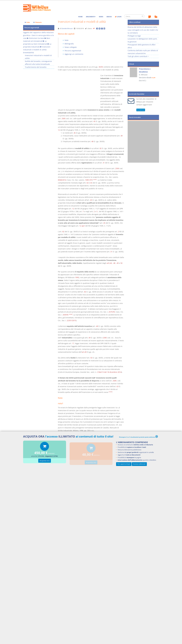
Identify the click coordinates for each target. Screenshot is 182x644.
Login (118, 17)
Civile (27, 22)
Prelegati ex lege (134, 36)
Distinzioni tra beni (37, 38)
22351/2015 (71, 320)
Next (156, 78)
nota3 (110, 392)
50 (121, 263)
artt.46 (109, 263)
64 (87, 183)
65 (91, 183)
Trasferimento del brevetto (36, 67)
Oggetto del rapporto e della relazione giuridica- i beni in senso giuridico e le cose (38, 35)
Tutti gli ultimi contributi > (138, 56)
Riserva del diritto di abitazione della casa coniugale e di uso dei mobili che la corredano (143, 30)
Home (80, 17)
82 (101, 148)
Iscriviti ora (141, 110)
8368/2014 (62, 180)
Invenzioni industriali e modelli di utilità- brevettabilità (37, 50)
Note (67, 40)
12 (59, 130)
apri (83, 226)
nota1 (95, 179)
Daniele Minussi (67, 29)
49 (122, 136)
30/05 (101, 67)
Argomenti (91, 17)
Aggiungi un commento (74, 54)
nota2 (71, 314)
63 (118, 386)
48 (92, 141)
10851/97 (89, 180)
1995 (77, 277)
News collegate (71, 47)
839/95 (66, 315)
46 (75, 133)
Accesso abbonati (139, 464)
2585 (64, 118)
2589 (115, 381)
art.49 (84, 352)
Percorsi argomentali (73, 51)
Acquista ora (45, 461)
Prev (130, 78)
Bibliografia (69, 44)
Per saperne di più (124, 464)
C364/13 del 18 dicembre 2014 (109, 372)
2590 (117, 168)
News (101, 17)
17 (73, 343)
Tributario (38, 22)
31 (104, 163)
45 (94, 121)
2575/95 (112, 312)
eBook (109, 17)
